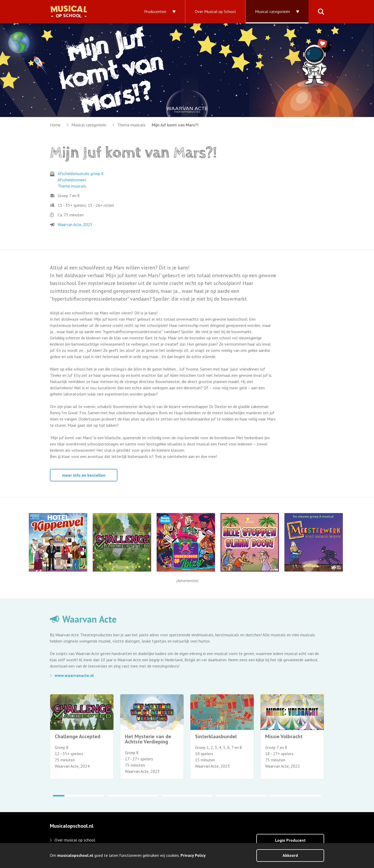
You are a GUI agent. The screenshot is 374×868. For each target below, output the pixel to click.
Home (55, 125)
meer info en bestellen (84, 475)
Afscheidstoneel (72, 180)
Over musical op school (75, 840)
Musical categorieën (272, 11)
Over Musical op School (215, 11)
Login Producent (290, 840)
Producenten (155, 11)
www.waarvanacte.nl (74, 675)
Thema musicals (131, 125)
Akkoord (290, 855)
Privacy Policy (193, 855)
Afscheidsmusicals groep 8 (81, 173)
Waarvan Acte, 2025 (75, 224)
